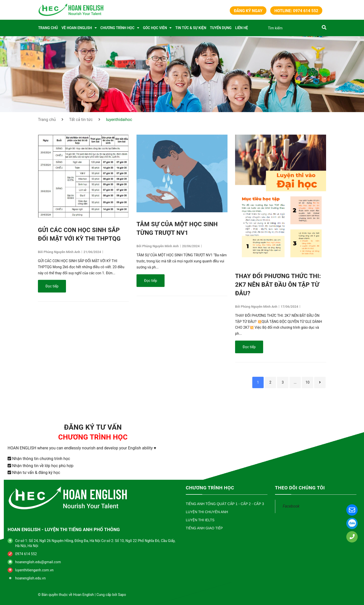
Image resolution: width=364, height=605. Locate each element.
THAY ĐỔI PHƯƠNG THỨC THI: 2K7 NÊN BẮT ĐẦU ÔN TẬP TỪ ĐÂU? (278, 285)
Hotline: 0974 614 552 (296, 11)
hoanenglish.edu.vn (30, 578)
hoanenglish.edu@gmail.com (38, 562)
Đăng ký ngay (248, 11)
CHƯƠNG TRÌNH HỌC (210, 488)
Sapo (122, 595)
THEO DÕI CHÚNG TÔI (300, 488)
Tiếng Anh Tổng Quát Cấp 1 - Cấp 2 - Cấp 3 (225, 504)
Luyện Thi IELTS (200, 520)
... (295, 382)
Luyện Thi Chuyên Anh (207, 512)
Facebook (291, 506)
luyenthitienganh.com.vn (34, 570)
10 (308, 382)
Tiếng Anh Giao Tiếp (204, 528)
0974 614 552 (26, 554)
